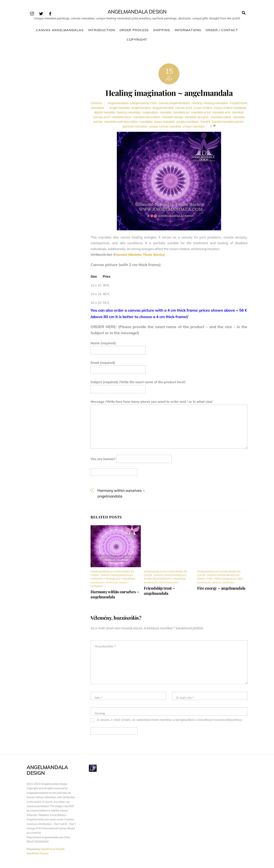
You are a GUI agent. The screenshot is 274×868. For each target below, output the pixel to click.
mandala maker (221, 118)
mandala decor (122, 118)
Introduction (102, 31)
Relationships (168, 583)
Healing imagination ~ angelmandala (169, 94)
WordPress (47, 850)
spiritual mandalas (135, 127)
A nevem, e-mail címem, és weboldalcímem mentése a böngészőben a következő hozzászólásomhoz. (170, 721)
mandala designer (197, 118)
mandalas (146, 123)
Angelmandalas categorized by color (132, 104)
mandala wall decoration (121, 123)
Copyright (137, 40)
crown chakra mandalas (230, 109)
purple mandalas (188, 123)
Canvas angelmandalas (174, 104)
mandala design (172, 118)
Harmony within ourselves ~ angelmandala (121, 494)
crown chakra (203, 109)
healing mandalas (129, 113)
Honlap (100, 714)
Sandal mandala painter (228, 123)
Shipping (162, 31)
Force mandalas (225, 580)
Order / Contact (222, 31)
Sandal (97, 104)
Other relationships (158, 580)
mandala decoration (147, 118)
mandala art (181, 113)
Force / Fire (205, 580)
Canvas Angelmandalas (60, 31)
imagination (150, 113)
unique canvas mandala (165, 127)
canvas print (184, 109)
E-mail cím (185, 699)
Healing (197, 104)
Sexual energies (223, 583)
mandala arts (221, 113)
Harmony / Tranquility (106, 580)
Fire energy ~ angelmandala (221, 589)
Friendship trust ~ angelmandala (159, 591)
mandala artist (201, 113)
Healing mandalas (216, 104)
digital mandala (105, 113)
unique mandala (194, 127)
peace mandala (165, 123)
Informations (188, 31)
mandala (166, 113)
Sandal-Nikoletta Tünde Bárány (140, 256)
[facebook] (50, 13)
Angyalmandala (163, 109)
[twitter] (41, 13)
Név (99, 699)
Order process (134, 31)
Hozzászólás (105, 647)
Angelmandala (141, 109)
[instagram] (32, 13)
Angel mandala (120, 109)
